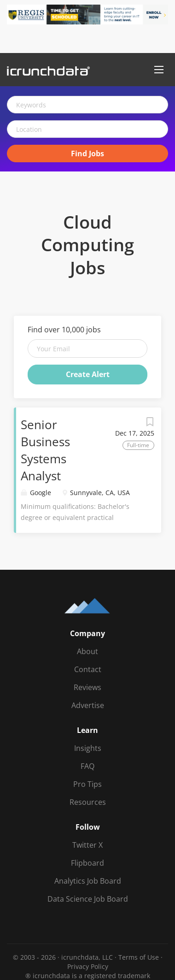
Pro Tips (87, 784)
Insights (88, 748)
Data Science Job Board (88, 899)
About (87, 651)
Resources (88, 802)
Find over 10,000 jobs (64, 330)
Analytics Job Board (88, 881)
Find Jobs (87, 153)
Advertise (88, 705)
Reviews (87, 687)
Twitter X (87, 845)
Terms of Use (139, 957)
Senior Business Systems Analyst (45, 450)
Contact (88, 669)
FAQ (87, 766)
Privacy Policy (88, 966)
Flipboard (87, 863)
